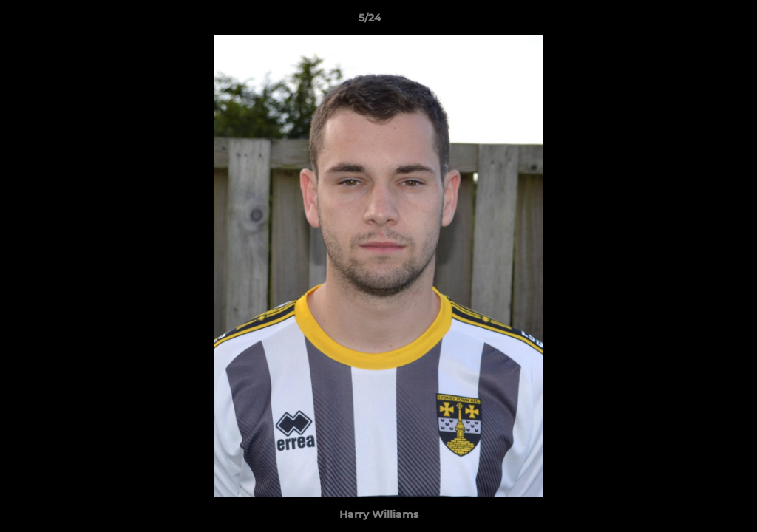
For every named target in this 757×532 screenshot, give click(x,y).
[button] (695, 21)
